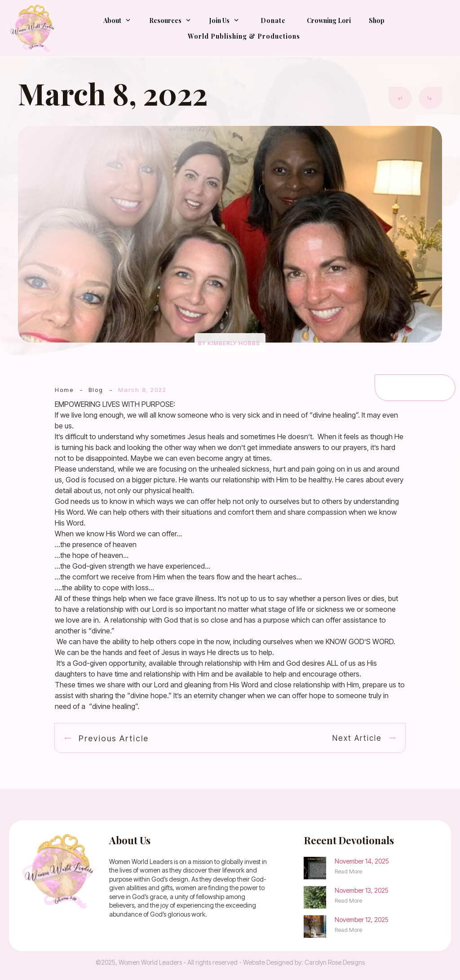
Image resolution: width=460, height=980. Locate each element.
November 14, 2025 (362, 861)
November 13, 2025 (362, 890)
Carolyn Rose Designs (335, 962)
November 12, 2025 (362, 920)
